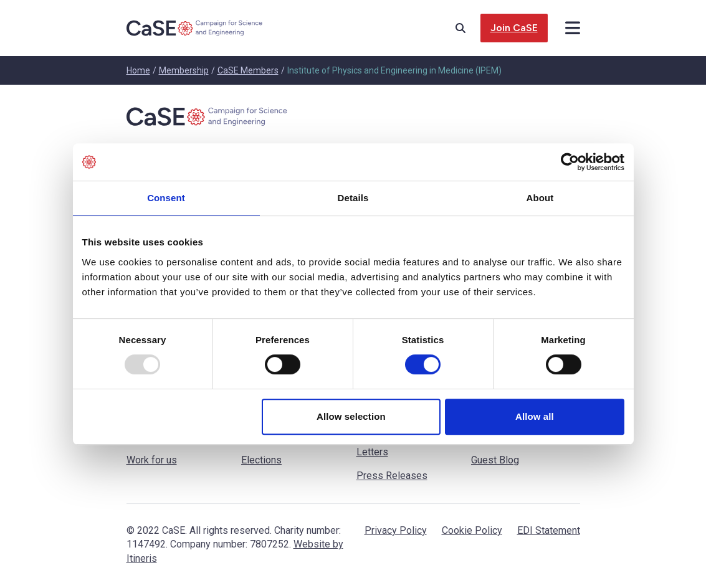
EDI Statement (549, 530)
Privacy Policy (396, 530)
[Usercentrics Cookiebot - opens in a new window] (570, 162)
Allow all (535, 416)
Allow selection (351, 416)
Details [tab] (353, 198)
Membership (184, 70)
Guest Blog (495, 460)
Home (138, 70)
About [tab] (540, 198)
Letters (372, 452)
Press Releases (392, 476)
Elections (261, 460)
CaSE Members (248, 70)
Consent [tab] (166, 198)
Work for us (152, 460)
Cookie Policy (472, 530)
